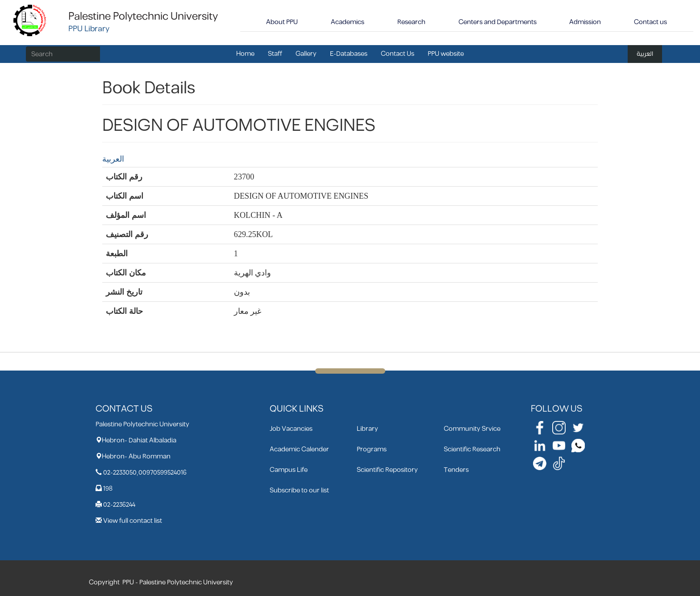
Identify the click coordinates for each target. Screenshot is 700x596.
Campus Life (289, 470)
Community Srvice (472, 429)
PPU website (446, 54)
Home (245, 54)
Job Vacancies (291, 429)
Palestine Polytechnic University (143, 17)
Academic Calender (299, 449)
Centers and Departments (498, 22)
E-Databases (349, 54)
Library (367, 429)
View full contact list (133, 521)
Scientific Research (472, 449)
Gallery (306, 54)
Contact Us (398, 54)
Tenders (456, 470)
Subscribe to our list (299, 490)
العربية (645, 54)
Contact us (650, 22)
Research (411, 22)
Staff (275, 54)
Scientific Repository (387, 470)
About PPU (282, 22)
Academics (348, 22)
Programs (372, 449)
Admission (585, 22)
